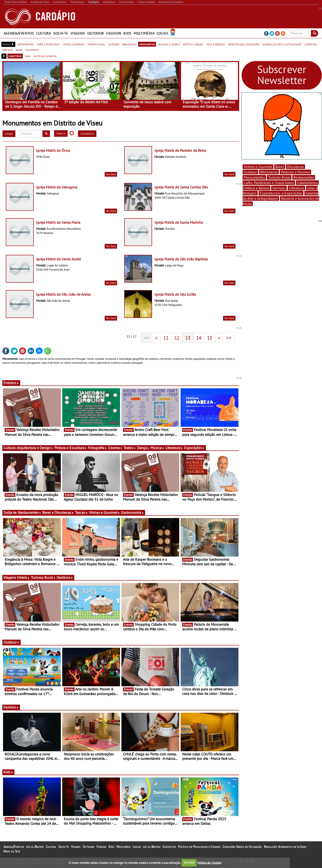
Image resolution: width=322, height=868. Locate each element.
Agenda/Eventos (19, 33)
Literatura (174, 448)
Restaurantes (30, 512)
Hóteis (23, 577)
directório (15, 56)
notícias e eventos (45, 56)
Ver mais (111, 174)
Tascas (81, 512)
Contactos (169, 847)
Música (157, 448)
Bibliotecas (269, 172)
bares (19, 50)
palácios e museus (169, 44)
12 (177, 338)
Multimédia (144, 33)
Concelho (87, 134)
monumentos (147, 44)
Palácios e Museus (295, 172)
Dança (143, 448)
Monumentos (254, 177)
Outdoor (96, 33)
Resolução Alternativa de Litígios (285, 847)
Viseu (61, 133)
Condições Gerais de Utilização (242, 847)
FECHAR (189, 863)
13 (188, 338)
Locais (163, 33)
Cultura (44, 33)
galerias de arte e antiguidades (282, 44)
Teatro (130, 448)
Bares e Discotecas (58, 512)
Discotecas (296, 167)
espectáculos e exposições (244, 44)
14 (199, 338)
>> (229, 338)
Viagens (78, 33)
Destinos (65, 577)
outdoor (114, 44)
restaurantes (25, 44)
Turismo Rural (43, 577)
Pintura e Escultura (71, 448)
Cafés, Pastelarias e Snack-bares (269, 183)
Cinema (115, 448)
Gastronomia (132, 512)
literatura (311, 44)
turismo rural (96, 44)
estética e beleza (193, 44)
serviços (8, 50)
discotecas (32, 50)
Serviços (279, 188)
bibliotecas (129, 44)
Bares (280, 167)
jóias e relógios (216, 44)
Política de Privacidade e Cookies (199, 847)
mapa (28, 56)
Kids (127, 33)
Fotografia (98, 448)
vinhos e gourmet (73, 44)
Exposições (194, 448)
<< (147, 338)
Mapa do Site (12, 851)
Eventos (11, 383)
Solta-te (61, 33)
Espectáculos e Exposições (281, 193)
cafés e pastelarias (48, 44)
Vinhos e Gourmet (104, 512)
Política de (209, 863)
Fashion (114, 33)
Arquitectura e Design (35, 448)
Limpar (9, 134)
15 (210, 338)
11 (166, 338)
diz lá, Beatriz (35, 847)
